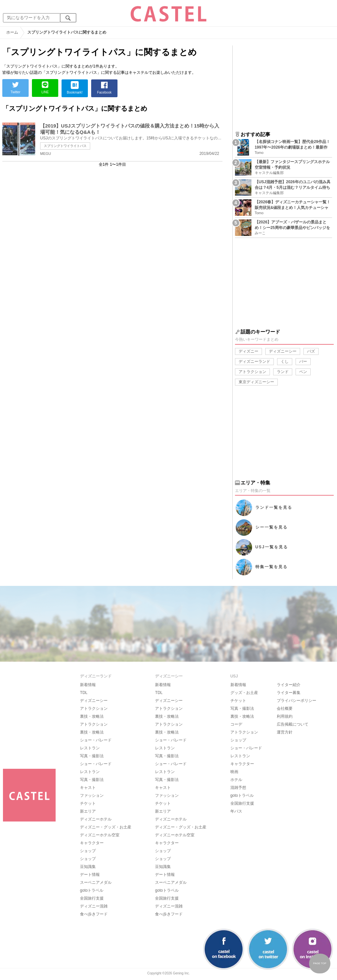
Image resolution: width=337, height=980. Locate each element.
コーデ (236, 724)
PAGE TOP (320, 963)
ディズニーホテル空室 (100, 835)
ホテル (236, 780)
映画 (234, 772)
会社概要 (285, 708)
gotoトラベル (92, 890)
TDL (84, 693)
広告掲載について (293, 724)
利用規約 (285, 716)
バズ (311, 351)
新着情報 (88, 685)
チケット (88, 803)
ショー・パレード (96, 740)
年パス (236, 811)
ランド (283, 372)
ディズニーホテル (96, 819)
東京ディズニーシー (256, 382)
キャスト (88, 788)
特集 (272, 567)
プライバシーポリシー (297, 701)
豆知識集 (88, 867)
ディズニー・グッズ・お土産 (106, 827)
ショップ (88, 851)
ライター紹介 (289, 685)
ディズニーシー (283, 351)
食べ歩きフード (94, 914)
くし (285, 361)
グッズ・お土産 (244, 693)
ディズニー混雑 (94, 906)
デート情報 (90, 875)
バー (303, 361)
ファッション (92, 795)
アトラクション (252, 372)
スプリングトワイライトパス (65, 146)
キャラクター (92, 843)
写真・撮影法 (92, 756)
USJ (272, 547)
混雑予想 (238, 788)
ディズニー (248, 351)
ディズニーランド (254, 361)
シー (272, 527)
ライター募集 (289, 693)
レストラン (90, 748)
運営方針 (285, 732)
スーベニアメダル (96, 882)
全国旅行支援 (92, 898)
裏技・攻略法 (92, 716)
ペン (303, 372)
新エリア (88, 811)
